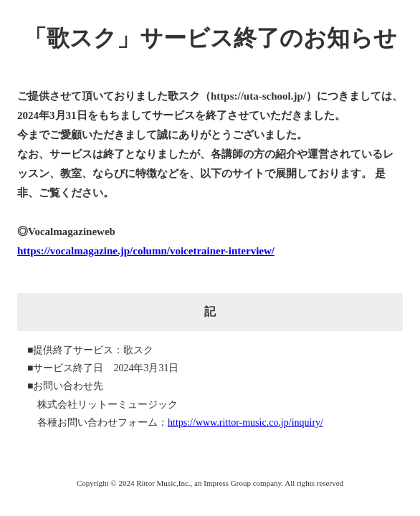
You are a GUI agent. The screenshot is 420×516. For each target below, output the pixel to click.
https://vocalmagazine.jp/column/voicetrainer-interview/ (146, 251)
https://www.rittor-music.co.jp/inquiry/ (245, 422)
